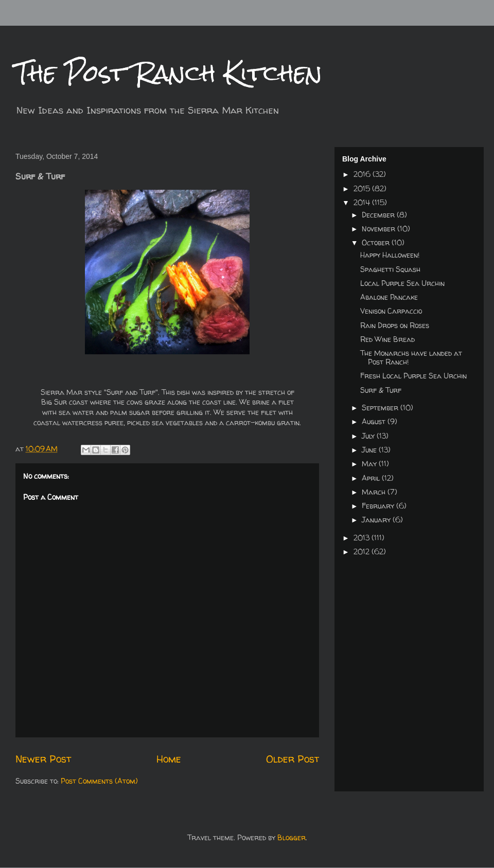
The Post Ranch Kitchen (169, 73)
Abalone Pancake (389, 297)
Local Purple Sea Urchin (402, 283)
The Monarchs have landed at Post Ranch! (411, 357)
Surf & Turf (381, 390)
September (381, 408)
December (379, 215)
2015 (363, 188)
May (370, 464)
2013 (363, 538)
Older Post (293, 759)
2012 (363, 551)
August (375, 421)
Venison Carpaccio (391, 311)
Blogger (292, 837)
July (369, 436)
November (380, 229)
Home (169, 759)
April (372, 478)
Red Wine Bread (387, 339)
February (379, 506)
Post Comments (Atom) (99, 781)
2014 (363, 202)
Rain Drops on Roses (395, 325)
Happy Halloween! (390, 255)
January (377, 520)
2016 (363, 174)
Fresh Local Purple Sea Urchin (413, 376)
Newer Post (43, 759)
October (377, 242)
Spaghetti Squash (390, 269)
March (375, 492)
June (370, 450)
